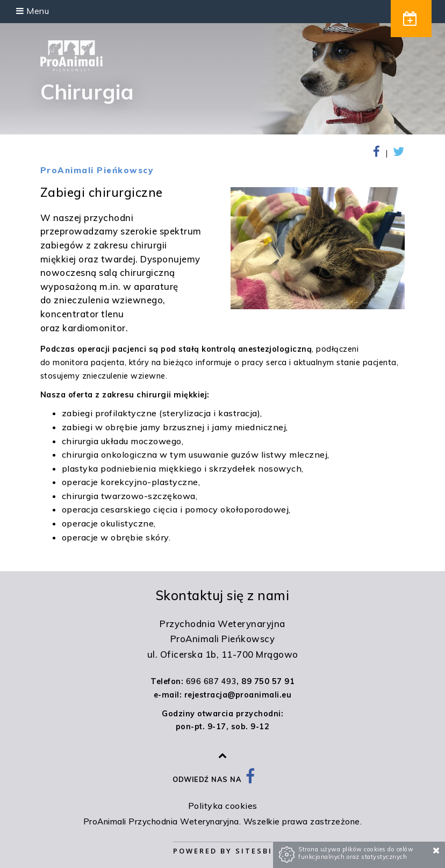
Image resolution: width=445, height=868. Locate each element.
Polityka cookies (223, 806)
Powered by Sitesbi (223, 851)
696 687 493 (211, 681)
